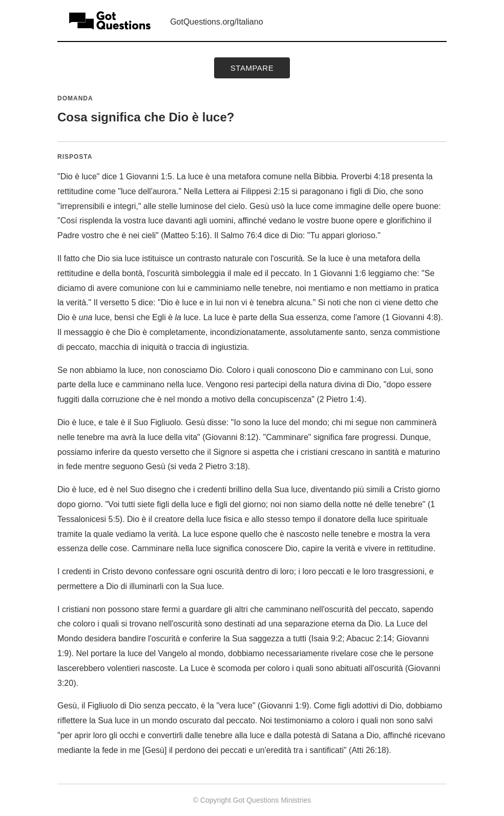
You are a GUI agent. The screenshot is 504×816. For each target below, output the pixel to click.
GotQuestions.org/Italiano (216, 22)
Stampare (252, 68)
